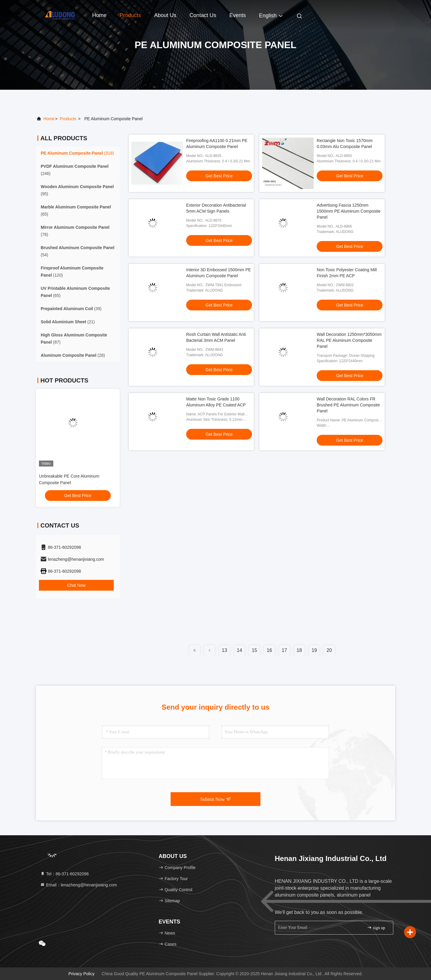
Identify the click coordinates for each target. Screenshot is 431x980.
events (237, 15)
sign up (376, 928)
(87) (74, 339)
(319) (77, 153)
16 (269, 650)
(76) (75, 231)
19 (314, 650)
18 (299, 650)
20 (329, 650)
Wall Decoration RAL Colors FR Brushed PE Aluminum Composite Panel (348, 405)
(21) (68, 322)
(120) (72, 272)
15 (254, 650)
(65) (76, 211)
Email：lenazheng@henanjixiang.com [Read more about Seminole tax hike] (79, 885)
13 (224, 650)
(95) (77, 190)
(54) (78, 251)
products (68, 119)
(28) (73, 355)
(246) (75, 170)
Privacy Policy (82, 974)
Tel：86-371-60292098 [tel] (64, 874)
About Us (165, 15)
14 (239, 650)
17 (284, 650)
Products (130, 15)
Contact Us (203, 15)
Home (99, 15)
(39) (71, 309)
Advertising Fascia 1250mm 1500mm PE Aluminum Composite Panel (349, 211)
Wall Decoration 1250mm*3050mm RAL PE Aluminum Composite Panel (349, 340)
